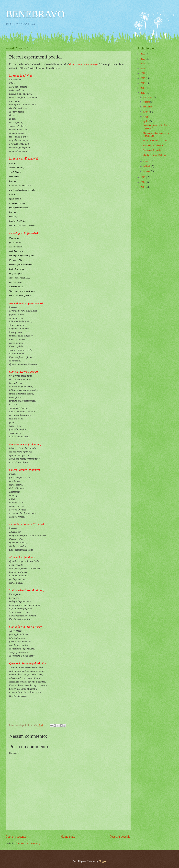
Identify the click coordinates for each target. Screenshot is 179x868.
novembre (148, 97)
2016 (143, 177)
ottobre (147, 102)
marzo (146, 161)
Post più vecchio (120, 837)
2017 (143, 93)
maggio (147, 116)
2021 (143, 73)
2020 (143, 78)
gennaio (147, 171)
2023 (143, 69)
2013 (143, 187)
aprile (146, 121)
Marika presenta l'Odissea (154, 155)
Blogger (102, 861)
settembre (148, 107)
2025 (143, 59)
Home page (68, 837)
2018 (143, 88)
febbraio (147, 166)
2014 (143, 182)
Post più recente (16, 837)
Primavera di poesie (152, 150)
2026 (143, 54)
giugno (147, 112)
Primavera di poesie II (153, 145)
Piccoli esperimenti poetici (155, 141)
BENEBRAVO (35, 14)
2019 (143, 83)
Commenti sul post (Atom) (28, 843)
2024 (143, 64)
